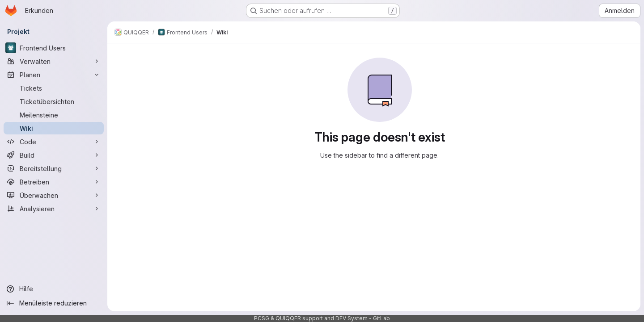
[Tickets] (54, 88)
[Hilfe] (54, 289)
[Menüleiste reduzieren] (54, 303)
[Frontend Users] (54, 48)
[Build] (54, 155)
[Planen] (54, 75)
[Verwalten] (54, 61)
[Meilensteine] (54, 115)
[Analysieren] (54, 209)
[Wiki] (54, 128)
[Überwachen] (54, 195)
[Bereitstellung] (54, 168)
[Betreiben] (54, 182)
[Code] (54, 142)
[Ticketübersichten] (54, 101)
